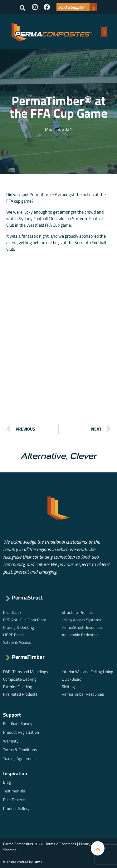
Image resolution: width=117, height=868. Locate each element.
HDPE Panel (13, 635)
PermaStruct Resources (82, 627)
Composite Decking (20, 679)
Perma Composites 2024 (23, 844)
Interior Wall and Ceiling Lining (88, 672)
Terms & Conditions (20, 750)
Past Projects (15, 800)
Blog (7, 782)
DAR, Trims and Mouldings (26, 672)
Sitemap (10, 850)
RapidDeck (12, 612)
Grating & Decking (19, 627)
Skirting (68, 687)
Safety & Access (17, 642)
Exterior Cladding (18, 687)
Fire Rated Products (20, 694)
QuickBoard (72, 679)
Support (12, 715)
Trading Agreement (20, 758)
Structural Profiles (77, 612)
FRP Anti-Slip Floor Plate (25, 620)
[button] (22, 8)
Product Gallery (16, 808)
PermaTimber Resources (83, 694)
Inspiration (15, 773)
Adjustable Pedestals (80, 635)
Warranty (11, 741)
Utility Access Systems (81, 620)
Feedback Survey (18, 723)
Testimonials (14, 791)
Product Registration (21, 732)
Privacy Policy (90, 844)
